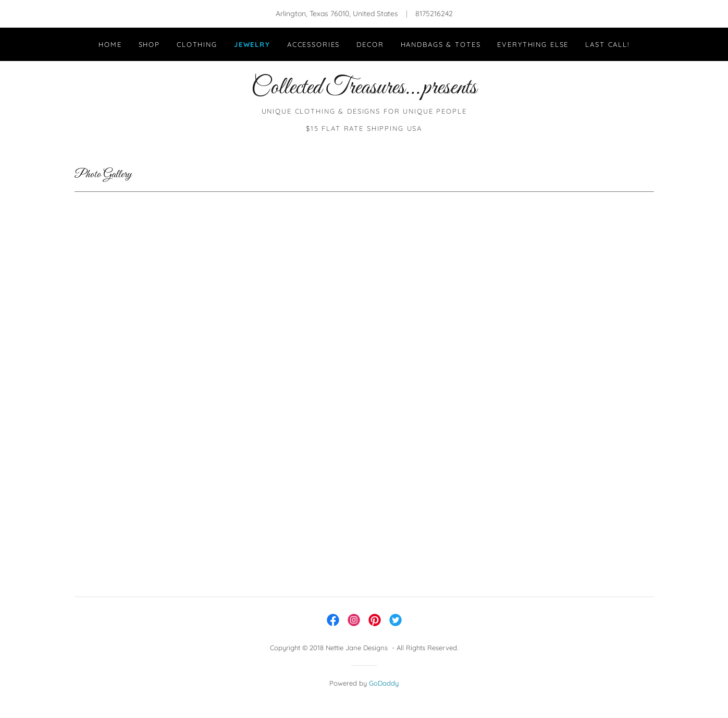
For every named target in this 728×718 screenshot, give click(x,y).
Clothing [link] (197, 44)
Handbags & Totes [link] (441, 44)
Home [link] (110, 44)
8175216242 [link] (434, 14)
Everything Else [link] (533, 44)
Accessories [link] (313, 44)
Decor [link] (370, 44)
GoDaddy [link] (384, 683)
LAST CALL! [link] (607, 44)
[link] (364, 91)
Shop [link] (149, 44)
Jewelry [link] (252, 44)
